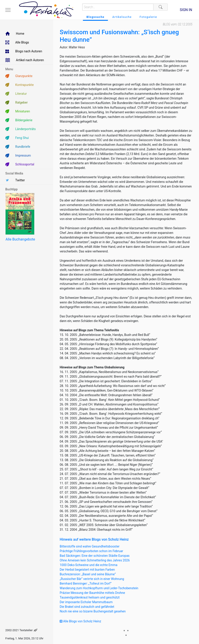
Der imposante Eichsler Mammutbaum (86, 602)
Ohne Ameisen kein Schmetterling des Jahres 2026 (95, 560)
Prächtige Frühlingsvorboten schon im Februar (91, 551)
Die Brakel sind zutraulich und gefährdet (87, 607)
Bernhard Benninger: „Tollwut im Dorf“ (86, 583)
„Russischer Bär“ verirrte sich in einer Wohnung (92, 579)
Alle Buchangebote (20, 239)
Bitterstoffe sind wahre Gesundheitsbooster (90, 546)
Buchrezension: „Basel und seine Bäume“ (88, 574)
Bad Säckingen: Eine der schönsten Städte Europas (95, 556)
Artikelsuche (122, 17)
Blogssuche (95, 17)
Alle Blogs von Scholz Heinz (80, 621)
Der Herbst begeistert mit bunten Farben (87, 570)
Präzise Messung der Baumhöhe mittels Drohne (92, 593)
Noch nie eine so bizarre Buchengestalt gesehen (93, 611)
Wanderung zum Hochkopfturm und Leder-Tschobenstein (99, 588)
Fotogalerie (148, 17)
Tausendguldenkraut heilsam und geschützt (90, 597)
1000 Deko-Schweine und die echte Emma (89, 565)
